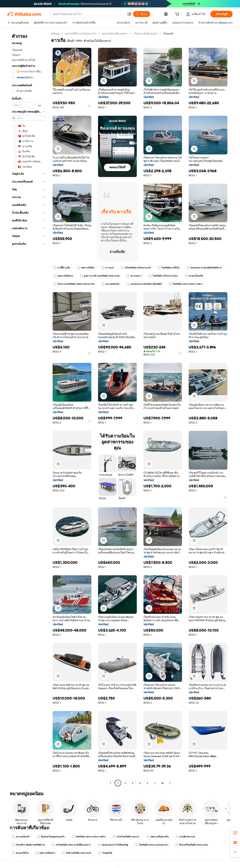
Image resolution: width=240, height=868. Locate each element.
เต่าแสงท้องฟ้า (111, 284)
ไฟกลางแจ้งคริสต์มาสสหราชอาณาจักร (74, 284)
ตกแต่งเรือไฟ (20, 853)
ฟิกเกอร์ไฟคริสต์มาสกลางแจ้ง (192, 845)
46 (162, 783)
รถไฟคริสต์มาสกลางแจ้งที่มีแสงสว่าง (71, 845)
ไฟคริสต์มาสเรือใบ (169, 268)
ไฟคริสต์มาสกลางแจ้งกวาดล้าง (186, 284)
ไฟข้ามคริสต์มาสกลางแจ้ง (77, 853)
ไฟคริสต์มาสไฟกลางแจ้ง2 (163, 276)
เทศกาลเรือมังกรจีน (158, 837)
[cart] (178, 15)
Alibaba (55, 34)
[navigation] (28, 409)
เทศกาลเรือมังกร (63, 276)
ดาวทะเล (108, 268)
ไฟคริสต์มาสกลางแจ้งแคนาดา (152, 845)
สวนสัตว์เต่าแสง (185, 837)
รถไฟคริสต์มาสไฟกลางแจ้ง (136, 268)
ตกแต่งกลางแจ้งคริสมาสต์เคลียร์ (144, 284)
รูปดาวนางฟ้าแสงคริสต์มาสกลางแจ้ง (100, 276)
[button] (129, 14)
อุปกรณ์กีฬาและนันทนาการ (81, 34)
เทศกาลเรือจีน (86, 268)
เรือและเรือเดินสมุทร (146, 34)
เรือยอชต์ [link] (168, 34)
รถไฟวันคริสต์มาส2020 (126, 837)
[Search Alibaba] (89, 14)
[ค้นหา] (142, 14)
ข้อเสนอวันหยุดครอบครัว (51, 837)
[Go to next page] (170, 783)
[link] (235, 833)
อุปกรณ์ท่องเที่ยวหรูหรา (115, 34)
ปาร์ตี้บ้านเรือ (62, 268)
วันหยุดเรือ (105, 853)
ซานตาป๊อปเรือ (194, 276)
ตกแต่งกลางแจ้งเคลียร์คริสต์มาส (204, 268)
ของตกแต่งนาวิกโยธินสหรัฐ (113, 845)
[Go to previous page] (110, 783)
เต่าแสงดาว (134, 276)
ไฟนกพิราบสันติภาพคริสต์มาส (28, 845)
